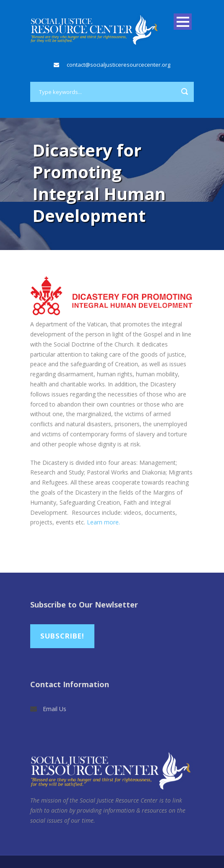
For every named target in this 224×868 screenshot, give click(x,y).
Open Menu (183, 22)
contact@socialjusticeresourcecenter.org (119, 65)
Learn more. (103, 522)
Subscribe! (62, 636)
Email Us (55, 709)
